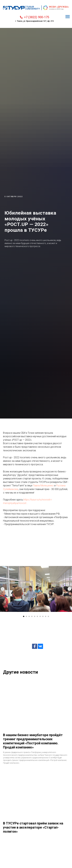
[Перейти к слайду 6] (37, 616)
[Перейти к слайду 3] (29, 616)
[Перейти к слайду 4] (32, 616)
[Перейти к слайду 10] (48, 616)
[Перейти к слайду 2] (26, 616)
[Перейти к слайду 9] (46, 616)
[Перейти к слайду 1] (24, 616)
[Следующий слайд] (69, 589)
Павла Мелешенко (43, 486)
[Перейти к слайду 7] (40, 616)
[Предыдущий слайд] (3, 589)
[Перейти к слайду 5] (35, 616)
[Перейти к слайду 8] (43, 616)
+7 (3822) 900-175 (37, 17)
